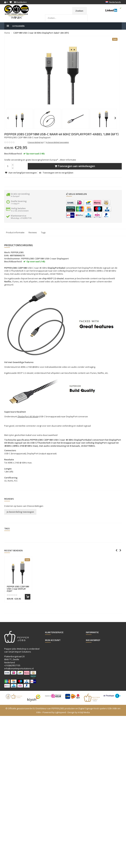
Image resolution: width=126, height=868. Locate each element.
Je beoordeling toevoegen (57, 142)
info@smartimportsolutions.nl (19, 668)
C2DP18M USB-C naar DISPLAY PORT (18, 589)
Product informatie (15, 232)
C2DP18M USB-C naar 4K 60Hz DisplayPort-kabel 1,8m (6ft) (41, 33)
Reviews (33, 232)
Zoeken (79, 11)
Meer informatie (68, 160)
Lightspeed (60, 712)
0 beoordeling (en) (36, 142)
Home (7, 33)
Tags (43, 232)
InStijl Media (84, 712)
